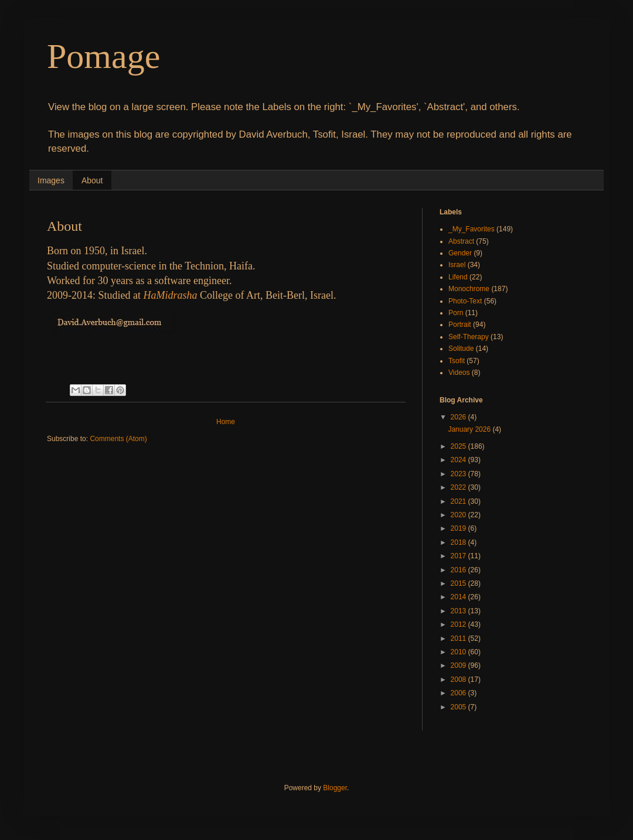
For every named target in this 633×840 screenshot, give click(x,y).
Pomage (103, 56)
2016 (460, 570)
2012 (460, 624)
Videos (459, 373)
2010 (460, 652)
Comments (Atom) (118, 439)
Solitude (461, 349)
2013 (460, 611)
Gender (460, 253)
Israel (457, 265)
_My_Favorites (472, 229)
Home (226, 422)
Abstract (461, 241)
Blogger (335, 788)
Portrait (460, 325)
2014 (460, 597)
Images (51, 180)
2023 (460, 474)
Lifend (458, 277)
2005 (460, 707)
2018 (460, 542)
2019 (460, 528)
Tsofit (457, 361)
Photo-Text (465, 301)
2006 (460, 693)
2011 (460, 638)
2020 (460, 515)
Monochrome (469, 289)
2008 (460, 679)
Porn (456, 313)
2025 (460, 446)
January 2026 (470, 429)
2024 (460, 460)
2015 (460, 583)
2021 (460, 501)
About (92, 180)
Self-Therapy (469, 337)
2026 (460, 417)
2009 (460, 665)
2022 (460, 487)
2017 (460, 556)
